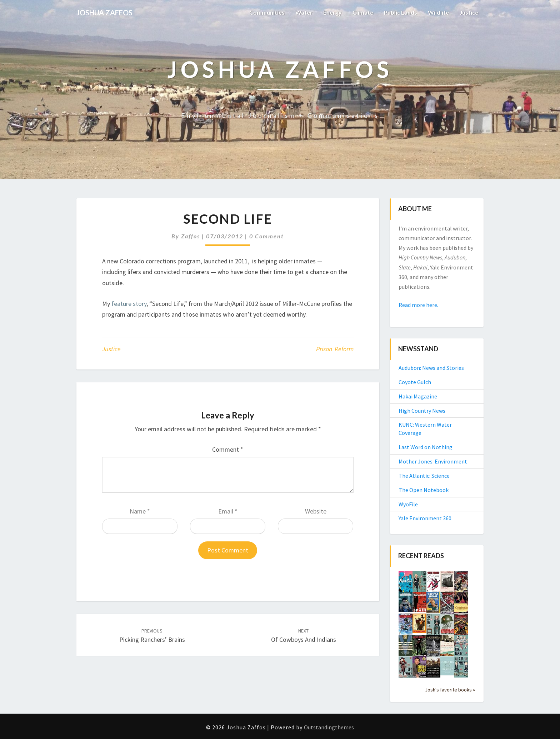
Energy (332, 12)
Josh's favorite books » (450, 690)
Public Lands (401, 12)
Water (304, 12)
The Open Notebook (424, 490)
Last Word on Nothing (426, 447)
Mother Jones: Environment (433, 461)
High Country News (422, 411)
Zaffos (191, 236)
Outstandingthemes (329, 727)
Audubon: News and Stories (431, 368)
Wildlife (438, 12)
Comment (228, 449)
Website (316, 511)
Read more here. (418, 305)
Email (228, 511)
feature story (129, 304)
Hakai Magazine (418, 396)
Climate (363, 12)
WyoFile (408, 504)
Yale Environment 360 (425, 518)
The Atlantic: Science (424, 476)
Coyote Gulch (415, 382)
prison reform (335, 349)
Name (140, 511)
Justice (469, 12)
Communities (267, 12)
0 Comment (267, 236)
